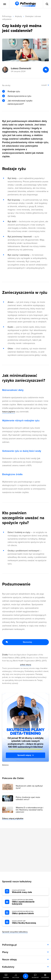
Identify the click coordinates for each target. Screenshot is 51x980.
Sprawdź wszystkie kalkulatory (15, 932)
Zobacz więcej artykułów (13, 818)
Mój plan (16, 978)
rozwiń (44, 85)
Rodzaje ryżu (14, 91)
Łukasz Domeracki (21, 68)
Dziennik (6, 978)
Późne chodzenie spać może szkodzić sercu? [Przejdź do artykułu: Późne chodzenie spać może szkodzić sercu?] (28, 798)
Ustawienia (45, 978)
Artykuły (18, 16)
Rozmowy (35, 978)
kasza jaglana (9, 412)
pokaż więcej (26, 665)
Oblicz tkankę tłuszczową (27, 922)
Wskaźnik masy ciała (27, 891)
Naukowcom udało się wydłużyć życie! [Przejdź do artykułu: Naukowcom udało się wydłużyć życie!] (29, 787)
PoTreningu (7, 16)
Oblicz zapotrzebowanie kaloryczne (27, 902)
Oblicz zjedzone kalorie (27, 913)
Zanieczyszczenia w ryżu (19, 96)
